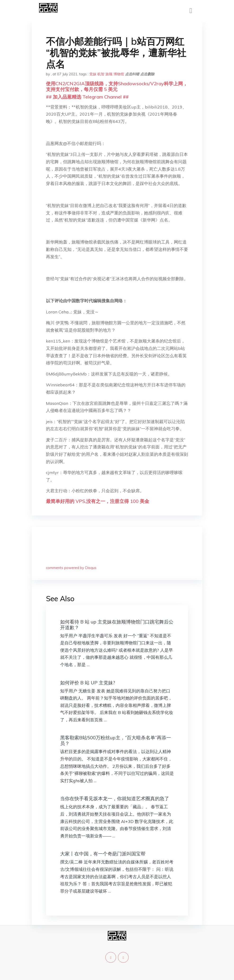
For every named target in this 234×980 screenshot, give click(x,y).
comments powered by (71, 568)
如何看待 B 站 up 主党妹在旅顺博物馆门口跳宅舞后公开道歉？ (117, 625)
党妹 (93, 74)
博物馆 (119, 74)
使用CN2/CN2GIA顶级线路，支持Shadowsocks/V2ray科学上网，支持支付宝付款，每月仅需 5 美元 (117, 86)
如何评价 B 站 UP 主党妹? (88, 683)
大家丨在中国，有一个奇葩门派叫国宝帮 (103, 854)
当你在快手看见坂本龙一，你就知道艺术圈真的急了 (115, 798)
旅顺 (109, 74)
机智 (101, 74)
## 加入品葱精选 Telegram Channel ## (87, 97)
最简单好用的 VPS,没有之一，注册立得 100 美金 (98, 501)
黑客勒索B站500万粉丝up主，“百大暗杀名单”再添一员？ (116, 740)
